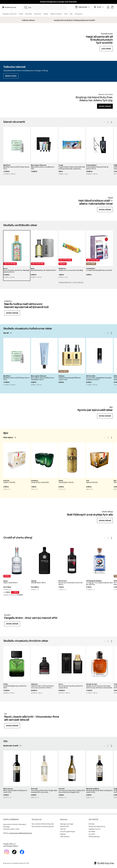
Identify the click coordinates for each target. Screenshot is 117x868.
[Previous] (105, 122)
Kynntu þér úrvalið (11, 746)
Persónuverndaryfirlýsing (97, 826)
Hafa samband (65, 837)
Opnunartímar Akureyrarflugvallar (43, 826)
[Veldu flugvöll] (82, 7)
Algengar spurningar (67, 824)
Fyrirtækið (92, 832)
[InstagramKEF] (7, 854)
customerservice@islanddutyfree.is (21, 833)
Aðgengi (63, 834)
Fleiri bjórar (8, 438)
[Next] (111, 122)
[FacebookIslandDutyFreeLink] (22, 854)
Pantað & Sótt (64, 826)
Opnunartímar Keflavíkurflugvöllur (43, 824)
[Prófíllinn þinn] (108, 7)
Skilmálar (92, 824)
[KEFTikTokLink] (15, 854)
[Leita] (45, 7)
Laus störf (92, 834)
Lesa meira (106, 49)
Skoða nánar (105, 106)
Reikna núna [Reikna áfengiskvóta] (11, 76)
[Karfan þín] (112, 7)
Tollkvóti (63, 829)
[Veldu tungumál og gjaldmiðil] (99, 7)
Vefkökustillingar (94, 837)
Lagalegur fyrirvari (94, 829)
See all (6, 333)
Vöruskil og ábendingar (68, 832)
